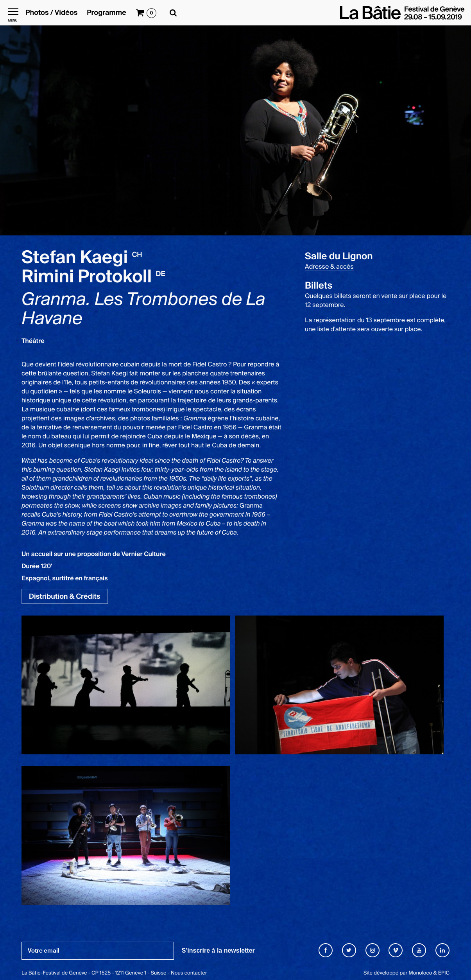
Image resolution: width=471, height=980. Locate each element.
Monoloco (420, 973)
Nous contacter (189, 973)
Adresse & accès (329, 267)
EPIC (444, 973)
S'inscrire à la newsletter (218, 950)
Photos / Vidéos (51, 13)
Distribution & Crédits (65, 596)
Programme (107, 13)
